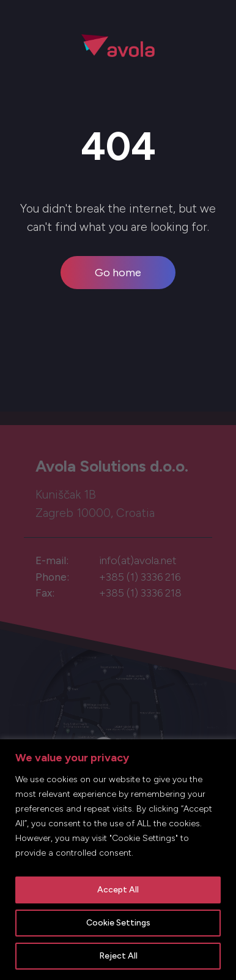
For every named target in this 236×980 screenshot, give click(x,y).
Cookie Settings (118, 923)
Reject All (118, 956)
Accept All (118, 890)
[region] (118, 860)
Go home (118, 273)
